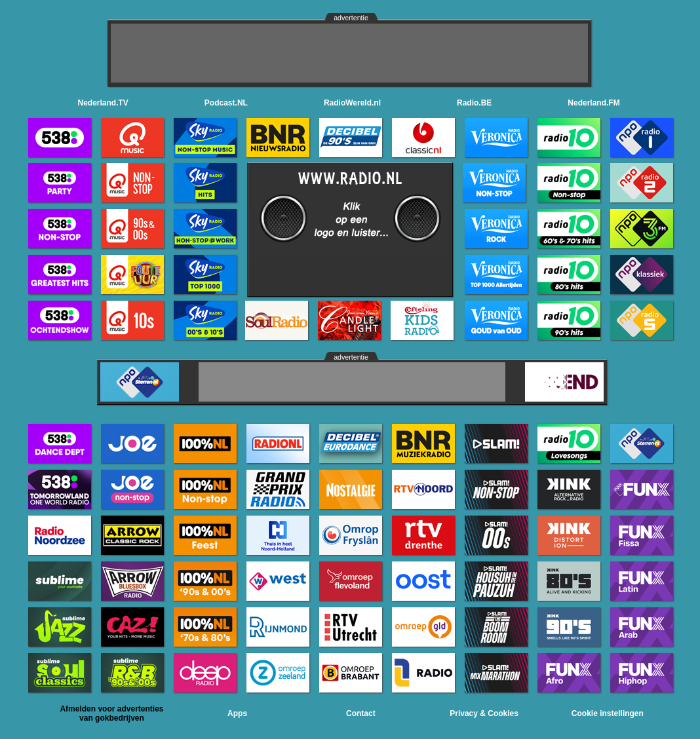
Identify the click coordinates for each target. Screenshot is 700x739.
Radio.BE (474, 103)
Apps (237, 713)
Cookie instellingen (608, 713)
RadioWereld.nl (352, 103)
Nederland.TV (103, 103)
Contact (361, 713)
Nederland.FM (593, 103)
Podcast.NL (226, 103)
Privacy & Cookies (484, 713)
